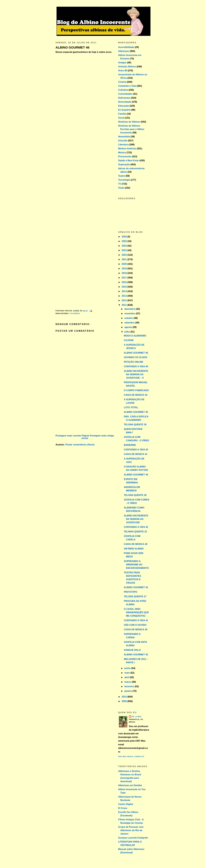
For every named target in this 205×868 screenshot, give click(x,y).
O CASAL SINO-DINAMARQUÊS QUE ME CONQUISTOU (136, 612)
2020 (125, 264)
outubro (129, 318)
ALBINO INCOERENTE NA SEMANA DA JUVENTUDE (136, 519)
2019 (125, 269)
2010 (125, 697)
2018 (125, 273)
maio (127, 673)
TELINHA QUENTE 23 (135, 532)
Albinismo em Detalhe (130, 785)
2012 (125, 300)
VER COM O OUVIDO (135, 625)
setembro (130, 323)
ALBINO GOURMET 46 (72, 47)
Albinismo (124, 51)
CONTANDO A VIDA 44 (136, 366)
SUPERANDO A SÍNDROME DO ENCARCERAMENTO (136, 565)
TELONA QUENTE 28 (135, 495)
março (128, 682)
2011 (125, 305)
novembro (130, 314)
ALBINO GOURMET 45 (136, 412)
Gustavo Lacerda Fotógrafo (133, 838)
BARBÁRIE (130, 445)
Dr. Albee (137, 717)
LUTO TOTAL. (131, 407)
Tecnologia (124, 180)
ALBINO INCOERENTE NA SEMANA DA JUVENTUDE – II (136, 374)
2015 (125, 287)
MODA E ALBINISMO (135, 336)
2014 (125, 291)
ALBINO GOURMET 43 (136, 587)
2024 (125, 246)
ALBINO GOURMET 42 (136, 655)
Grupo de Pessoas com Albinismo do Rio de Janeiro (131, 830)
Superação (124, 164)
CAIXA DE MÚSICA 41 (136, 454)
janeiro (128, 691)
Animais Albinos (127, 67)
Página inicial (85, 437)
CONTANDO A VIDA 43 (136, 450)
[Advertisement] (77, 414)
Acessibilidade (126, 47)
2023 (125, 250)
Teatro (122, 176)
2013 (125, 296)
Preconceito (125, 157)
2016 (125, 282)
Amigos (122, 63)
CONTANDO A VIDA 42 (136, 527)
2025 (125, 241)
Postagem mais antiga (102, 436)
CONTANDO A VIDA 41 (136, 620)
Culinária (75, 313)
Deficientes (124, 98)
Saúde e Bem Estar (128, 160)
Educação (124, 106)
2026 (125, 237)
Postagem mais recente (68, 436)
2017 (125, 278)
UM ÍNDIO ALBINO (134, 549)
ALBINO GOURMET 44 (136, 475)
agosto (128, 327)
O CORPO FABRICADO (136, 390)
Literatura (123, 145)
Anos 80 (123, 71)
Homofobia (124, 137)
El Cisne (123, 808)
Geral (121, 118)
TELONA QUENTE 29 (135, 425)
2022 (125, 255)
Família (122, 114)
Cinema (122, 82)
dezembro (130, 309)
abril (127, 677)
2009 (125, 701)
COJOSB (129, 340)
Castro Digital (126, 804)
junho (128, 668)
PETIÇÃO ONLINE (134, 362)
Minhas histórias (127, 149)
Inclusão (123, 141)
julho (127, 332)
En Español (124, 110)
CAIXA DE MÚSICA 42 (136, 395)
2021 (125, 259)
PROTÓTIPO (131, 592)
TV (120, 184)
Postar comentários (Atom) (80, 445)
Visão (121, 188)
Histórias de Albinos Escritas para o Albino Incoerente (131, 129)
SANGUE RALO (132, 650)
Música (122, 153)
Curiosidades (125, 94)
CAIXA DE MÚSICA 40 (136, 544)
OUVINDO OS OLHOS (136, 357)
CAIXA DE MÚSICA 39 (136, 630)
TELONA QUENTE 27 (135, 596)
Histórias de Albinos (129, 122)
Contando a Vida (127, 86)
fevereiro (130, 686)
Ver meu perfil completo (131, 757)
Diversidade (125, 102)
